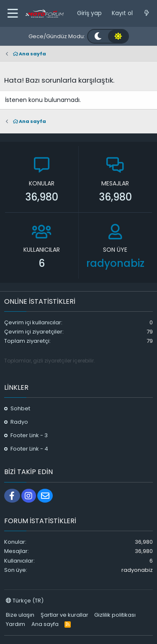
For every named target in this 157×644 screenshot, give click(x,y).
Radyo (19, 422)
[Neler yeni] (147, 13)
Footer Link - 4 (29, 449)
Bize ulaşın (20, 615)
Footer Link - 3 (29, 435)
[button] (13, 13)
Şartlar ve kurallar (64, 615)
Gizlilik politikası (115, 615)
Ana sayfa (45, 624)
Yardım (15, 624)
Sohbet (20, 408)
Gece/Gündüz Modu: (57, 36)
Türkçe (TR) (25, 601)
